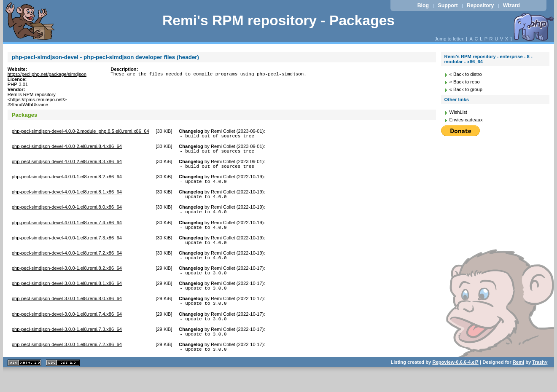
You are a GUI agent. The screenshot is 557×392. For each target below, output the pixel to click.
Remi (518, 381)
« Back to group (466, 89)
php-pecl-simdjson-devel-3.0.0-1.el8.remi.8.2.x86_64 (67, 279)
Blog (423, 5)
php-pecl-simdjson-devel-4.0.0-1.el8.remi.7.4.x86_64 (67, 230)
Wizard (511, 5)
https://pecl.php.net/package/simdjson (47, 74)
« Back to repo (465, 82)
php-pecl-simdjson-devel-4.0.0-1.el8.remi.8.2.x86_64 (67, 180)
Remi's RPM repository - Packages (278, 20)
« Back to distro (466, 74)
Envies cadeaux (466, 120)
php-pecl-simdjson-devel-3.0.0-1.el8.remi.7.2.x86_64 (67, 362)
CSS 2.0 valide (63, 382)
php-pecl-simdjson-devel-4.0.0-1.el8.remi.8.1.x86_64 (67, 197)
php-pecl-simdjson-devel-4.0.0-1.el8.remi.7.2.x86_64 (67, 263)
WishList (458, 112)
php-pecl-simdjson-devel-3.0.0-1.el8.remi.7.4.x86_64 (67, 329)
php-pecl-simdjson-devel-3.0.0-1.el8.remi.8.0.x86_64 (67, 312)
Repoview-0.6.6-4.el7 (455, 381)
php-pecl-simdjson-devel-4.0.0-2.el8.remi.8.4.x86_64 (67, 148)
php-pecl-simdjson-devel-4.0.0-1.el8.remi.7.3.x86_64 (67, 247)
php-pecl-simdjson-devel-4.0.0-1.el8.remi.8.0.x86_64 (67, 213)
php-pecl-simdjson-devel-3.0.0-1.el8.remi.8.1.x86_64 (67, 296)
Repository (480, 5)
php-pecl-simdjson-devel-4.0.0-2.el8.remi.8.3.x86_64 (67, 164)
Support (448, 5)
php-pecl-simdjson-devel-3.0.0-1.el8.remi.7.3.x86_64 (67, 346)
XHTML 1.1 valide (24, 382)
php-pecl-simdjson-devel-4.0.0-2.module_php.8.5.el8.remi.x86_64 (81, 131)
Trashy (540, 381)
